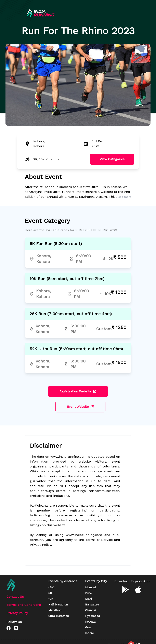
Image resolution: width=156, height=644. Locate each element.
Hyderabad (93, 616)
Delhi (88, 599)
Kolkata (90, 622)
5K (50, 593)
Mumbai (90, 587)
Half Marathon (58, 604)
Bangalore (92, 604)
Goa (88, 627)
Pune (88, 593)
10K (51, 599)
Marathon (55, 610)
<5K (51, 587)
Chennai (90, 610)
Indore (89, 633)
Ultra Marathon (59, 616)
